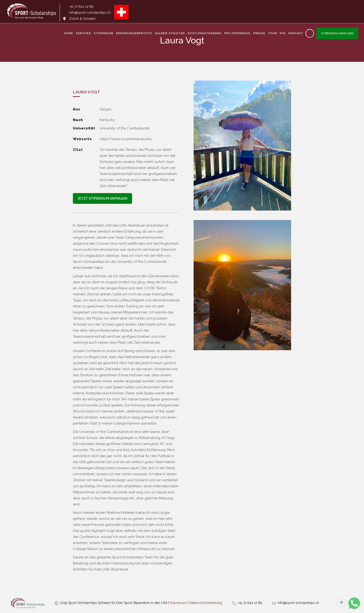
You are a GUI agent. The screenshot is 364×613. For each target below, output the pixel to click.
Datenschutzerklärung (206, 603)
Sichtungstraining (205, 33)
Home (69, 33)
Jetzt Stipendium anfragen (102, 198)
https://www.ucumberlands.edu (126, 139)
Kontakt (296, 33)
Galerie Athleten (170, 33)
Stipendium (104, 33)
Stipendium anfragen (337, 33)
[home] (32, 13)
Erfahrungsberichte (134, 33)
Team (273, 33)
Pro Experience (237, 33)
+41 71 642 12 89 (250, 603)
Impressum (178, 603)
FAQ (283, 33)
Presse (259, 33)
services (83, 33)
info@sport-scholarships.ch (298, 603)
